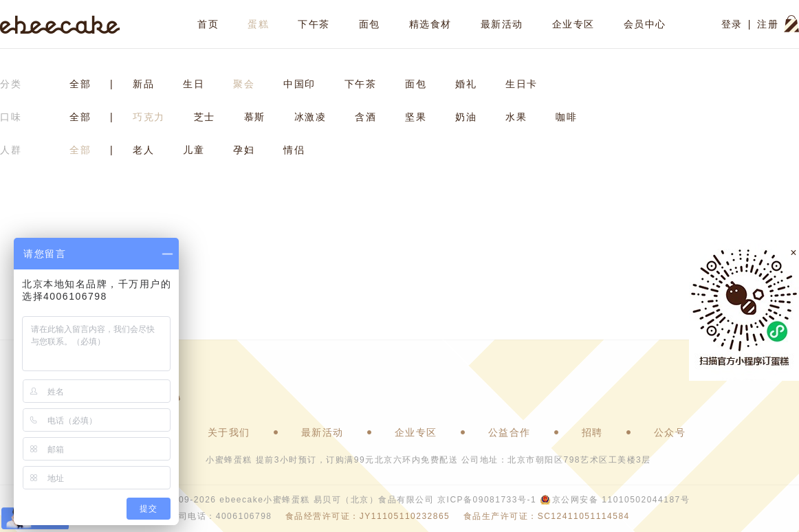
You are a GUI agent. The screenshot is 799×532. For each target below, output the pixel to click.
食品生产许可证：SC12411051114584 (547, 516)
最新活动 (502, 24)
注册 (768, 24)
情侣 (294, 150)
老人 (143, 150)
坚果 (416, 117)
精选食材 (430, 24)
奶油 (466, 117)
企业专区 (573, 24)
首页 (208, 24)
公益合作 (510, 432)
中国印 (299, 84)
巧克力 (149, 117)
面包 (370, 24)
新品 (143, 84)
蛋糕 (258, 24)
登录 (732, 24)
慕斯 (255, 117)
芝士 (205, 117)
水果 (516, 117)
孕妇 (244, 150)
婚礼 (466, 84)
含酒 (365, 117)
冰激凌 (310, 117)
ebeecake (60, 24)
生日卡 (522, 84)
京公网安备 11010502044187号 (621, 500)
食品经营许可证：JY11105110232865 (368, 516)
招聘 (592, 432)
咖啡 (566, 117)
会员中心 (645, 24)
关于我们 (229, 432)
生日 (194, 84)
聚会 (244, 84)
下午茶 (314, 24)
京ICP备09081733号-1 (487, 500)
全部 (80, 84)
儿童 (194, 150)
